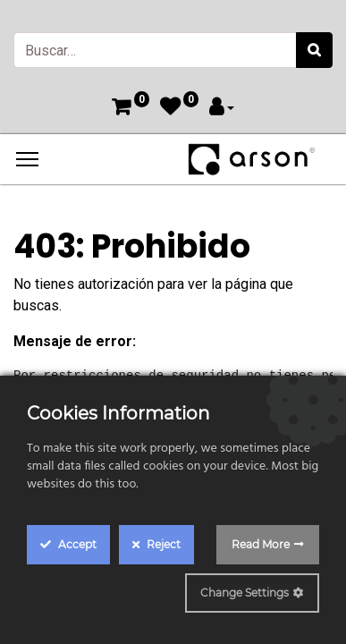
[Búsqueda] (314, 50)
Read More (261, 544)
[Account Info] (222, 109)
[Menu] (27, 159)
